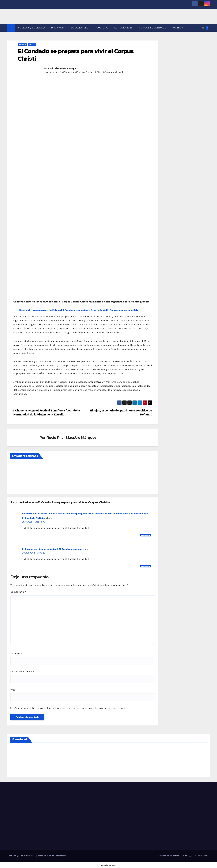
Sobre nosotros (202, 856)
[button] (203, 28)
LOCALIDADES (80, 28)
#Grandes (108, 72)
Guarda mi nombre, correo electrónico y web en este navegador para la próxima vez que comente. (71, 708)
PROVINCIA (58, 28)
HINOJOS (32, 45)
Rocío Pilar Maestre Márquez (63, 68)
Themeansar (60, 856)
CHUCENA (22, 45)
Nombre (16, 653)
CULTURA (102, 28)
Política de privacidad (169, 856)
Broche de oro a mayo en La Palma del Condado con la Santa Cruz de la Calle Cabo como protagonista (79, 310)
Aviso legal (187, 856)
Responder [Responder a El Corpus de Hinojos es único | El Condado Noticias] (146, 566)
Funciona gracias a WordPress (22, 856)
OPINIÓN (178, 28)
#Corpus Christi (84, 72)
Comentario (18, 592)
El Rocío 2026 (123, 28)
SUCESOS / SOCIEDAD (31, 28)
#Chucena (68, 72)
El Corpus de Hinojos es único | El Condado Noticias (52, 549)
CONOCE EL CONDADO (153, 28)
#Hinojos (120, 72)
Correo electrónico (22, 672)
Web (13, 690)
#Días (98, 72)
